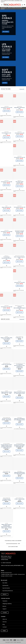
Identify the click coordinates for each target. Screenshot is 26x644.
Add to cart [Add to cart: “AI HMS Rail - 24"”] (19, 341)
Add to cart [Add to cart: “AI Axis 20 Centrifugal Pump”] (7, 369)
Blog (4, 624)
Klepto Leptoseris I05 (6, 207)
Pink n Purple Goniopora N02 (19, 258)
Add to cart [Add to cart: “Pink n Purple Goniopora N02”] (19, 261)
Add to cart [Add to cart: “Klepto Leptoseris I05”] (7, 210)
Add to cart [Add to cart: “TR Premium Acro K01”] (19, 136)
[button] (2, 5)
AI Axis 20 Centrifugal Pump (7, 365)
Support (5, 609)
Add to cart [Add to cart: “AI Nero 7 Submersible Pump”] (19, 503)
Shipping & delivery (7, 604)
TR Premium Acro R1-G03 (7, 108)
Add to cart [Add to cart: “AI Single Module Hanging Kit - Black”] (7, 503)
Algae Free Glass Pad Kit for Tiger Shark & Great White (20, 393)
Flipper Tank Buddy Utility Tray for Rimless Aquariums (6, 339)
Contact (5, 627)
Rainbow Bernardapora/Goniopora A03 (20, 308)
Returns (4, 606)
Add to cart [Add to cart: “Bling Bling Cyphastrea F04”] (19, 112)
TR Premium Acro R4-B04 (6, 232)
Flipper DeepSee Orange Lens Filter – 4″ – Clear (6, 393)
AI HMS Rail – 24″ (19, 338)
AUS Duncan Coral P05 (19, 283)
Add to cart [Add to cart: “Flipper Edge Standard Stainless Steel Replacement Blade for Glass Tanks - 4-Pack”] (7, 531)
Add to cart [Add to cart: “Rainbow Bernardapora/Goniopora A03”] (19, 312)
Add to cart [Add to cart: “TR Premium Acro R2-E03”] (7, 310)
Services (5, 622)
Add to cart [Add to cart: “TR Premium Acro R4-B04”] (7, 235)
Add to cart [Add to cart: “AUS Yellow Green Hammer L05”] (19, 186)
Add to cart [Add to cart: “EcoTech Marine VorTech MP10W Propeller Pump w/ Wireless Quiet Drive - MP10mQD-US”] (7, 451)
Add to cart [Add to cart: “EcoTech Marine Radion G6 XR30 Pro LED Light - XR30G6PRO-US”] (19, 450)
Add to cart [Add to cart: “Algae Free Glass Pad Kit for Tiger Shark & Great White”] (19, 398)
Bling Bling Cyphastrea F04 (20, 108)
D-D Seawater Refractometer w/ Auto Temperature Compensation (19, 366)
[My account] (22, 5)
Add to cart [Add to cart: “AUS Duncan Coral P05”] (19, 286)
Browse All (22, 89)
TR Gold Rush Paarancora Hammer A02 (6, 258)
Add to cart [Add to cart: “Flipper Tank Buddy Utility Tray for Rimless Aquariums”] (7, 343)
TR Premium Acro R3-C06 (6, 134)
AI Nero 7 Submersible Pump (20, 500)
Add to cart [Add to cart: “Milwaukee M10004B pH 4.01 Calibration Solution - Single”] (19, 424)
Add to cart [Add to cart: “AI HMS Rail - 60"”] (7, 476)
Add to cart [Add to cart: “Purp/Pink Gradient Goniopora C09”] (19, 236)
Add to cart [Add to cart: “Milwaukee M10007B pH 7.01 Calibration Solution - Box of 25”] (19, 478)
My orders (5, 583)
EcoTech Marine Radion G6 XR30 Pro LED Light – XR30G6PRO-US (19, 446)
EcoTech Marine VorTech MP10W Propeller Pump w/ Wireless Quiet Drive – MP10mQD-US (6, 446)
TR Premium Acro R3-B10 (6, 182)
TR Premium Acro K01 (19, 133)
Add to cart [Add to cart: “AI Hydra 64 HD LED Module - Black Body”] (7, 423)
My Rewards (5, 585)
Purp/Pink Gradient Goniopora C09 (19, 232)
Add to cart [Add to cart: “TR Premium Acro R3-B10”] (7, 185)
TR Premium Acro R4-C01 (20, 207)
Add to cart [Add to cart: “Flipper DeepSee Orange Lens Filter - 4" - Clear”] (7, 397)
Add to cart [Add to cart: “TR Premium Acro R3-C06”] (7, 137)
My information (6, 588)
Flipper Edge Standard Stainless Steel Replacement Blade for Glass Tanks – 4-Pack (6, 526)
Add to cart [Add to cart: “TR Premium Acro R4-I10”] (19, 161)
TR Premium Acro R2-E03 (7, 307)
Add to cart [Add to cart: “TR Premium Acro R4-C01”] (19, 210)
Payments (5, 601)
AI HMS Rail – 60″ (6, 473)
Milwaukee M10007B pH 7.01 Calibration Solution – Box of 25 (20, 474)
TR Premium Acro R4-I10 (19, 157)
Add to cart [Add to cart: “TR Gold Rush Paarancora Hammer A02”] (7, 263)
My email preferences (8, 591)
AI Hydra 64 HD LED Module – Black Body (6, 419)
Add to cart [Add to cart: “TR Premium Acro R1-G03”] (7, 111)
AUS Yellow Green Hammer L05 (20, 182)
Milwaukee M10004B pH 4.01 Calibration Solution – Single (19, 420)
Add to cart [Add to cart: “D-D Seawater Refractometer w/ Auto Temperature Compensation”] (19, 371)
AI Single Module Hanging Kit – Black (6, 500)
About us (5, 619)
